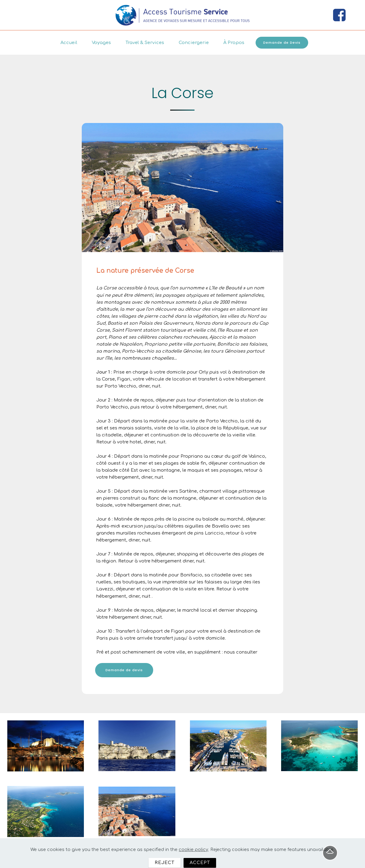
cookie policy (193, 860)
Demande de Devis (282, 43)
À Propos (234, 43)
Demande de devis (124, 670)
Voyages (101, 43)
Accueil (69, 43)
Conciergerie (194, 43)
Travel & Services (145, 43)
